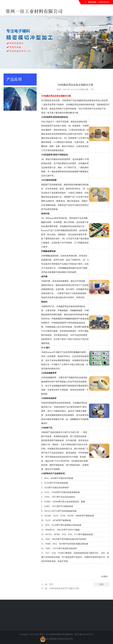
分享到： (105, 577)
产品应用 (105, 76)
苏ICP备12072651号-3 (84, 637)
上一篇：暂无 (47, 584)
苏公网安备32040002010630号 (59, 641)
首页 (97, 76)
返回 (102, 584)
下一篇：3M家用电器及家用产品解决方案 (60, 588)
